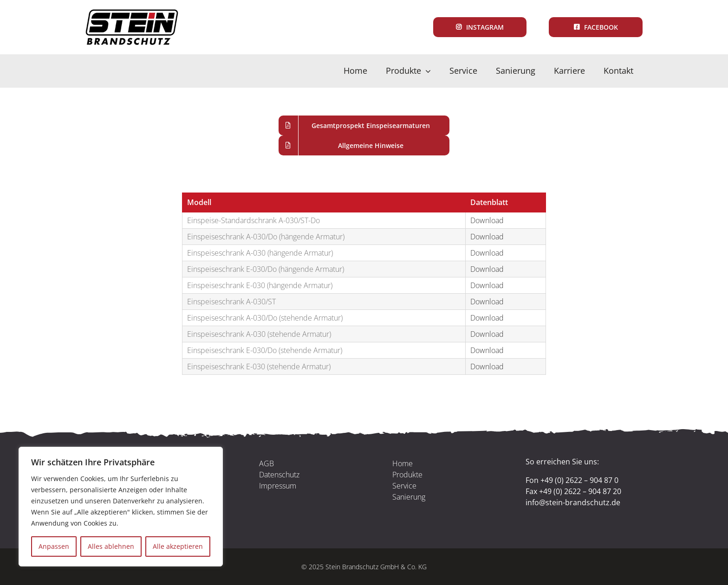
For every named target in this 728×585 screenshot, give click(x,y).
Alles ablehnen (111, 546)
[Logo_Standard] (132, 13)
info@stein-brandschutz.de (573, 502)
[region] (121, 507)
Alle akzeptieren (178, 546)
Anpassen (54, 546)
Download (487, 220)
